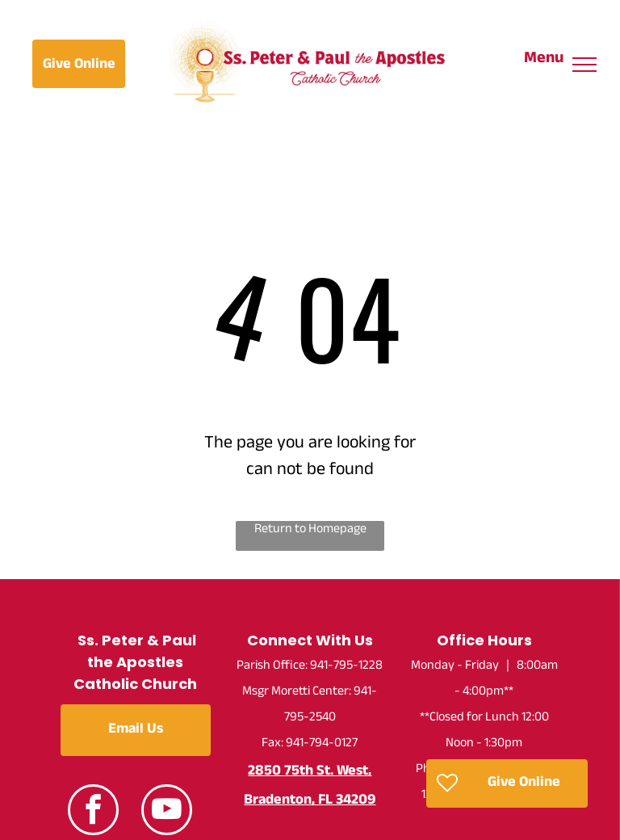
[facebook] (93, 812)
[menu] (584, 65)
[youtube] (167, 812)
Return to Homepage (310, 531)
